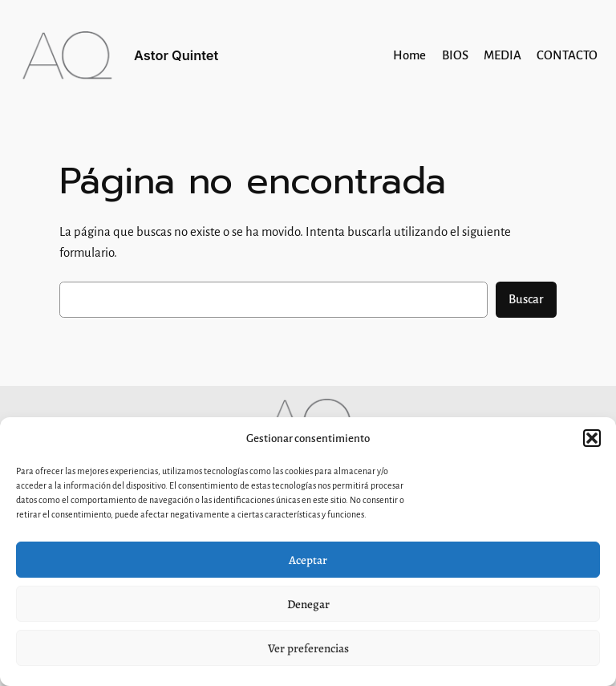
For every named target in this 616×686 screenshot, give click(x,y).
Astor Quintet (176, 55)
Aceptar (308, 560)
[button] (592, 438)
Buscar (526, 299)
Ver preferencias (308, 648)
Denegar (308, 604)
